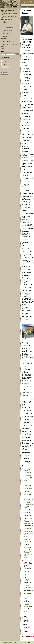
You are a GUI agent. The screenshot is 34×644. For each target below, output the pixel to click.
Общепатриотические (8, 31)
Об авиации (5, 24)
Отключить (6, 65)
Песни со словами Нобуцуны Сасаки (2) (27, 627)
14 (27, 449)
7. (22, 524)
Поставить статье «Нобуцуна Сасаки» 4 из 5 (27, 618)
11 (31, 428)
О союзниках (5, 35)
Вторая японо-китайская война (10, 16)
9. (22, 540)
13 (29, 442)
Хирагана (5, 63)
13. (22, 587)
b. (25, 476)
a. (24, 476)
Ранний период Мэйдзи (8, 12)
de (26, 633)
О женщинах (5, 37)
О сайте (3, 47)
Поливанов (6, 60)
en (30, 633)
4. (22, 498)
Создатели (4, 38)
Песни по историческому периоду (10, 10)
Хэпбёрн (5, 62)
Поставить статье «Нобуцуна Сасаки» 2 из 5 (24, 618)
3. (22, 484)
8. (22, 532)
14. (22, 597)
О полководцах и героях (8, 28)
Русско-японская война (8, 15)
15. (22, 607)
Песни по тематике (6, 26)
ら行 (23, 7)
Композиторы (6, 40)
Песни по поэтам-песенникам (11, 45)
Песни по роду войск (7, 20)
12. (22, 579)
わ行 (27, 7)
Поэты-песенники (27, 622)
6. (22, 511)
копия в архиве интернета (27, 480)
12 (26, 439)
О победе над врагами (8, 29)
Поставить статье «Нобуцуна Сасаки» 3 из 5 (25, 618)
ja (23, 633)
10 (27, 416)
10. (22, 551)
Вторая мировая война (8, 18)
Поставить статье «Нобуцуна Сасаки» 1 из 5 (23, 618)
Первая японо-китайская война (10, 13)
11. (22, 561)
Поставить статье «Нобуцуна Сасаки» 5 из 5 (28, 618)
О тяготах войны (6, 34)
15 (28, 463)
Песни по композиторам (9, 41)
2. (22, 476)
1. (22, 455)
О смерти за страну (7, 32)
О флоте (4, 23)
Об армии (5, 21)
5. (22, 505)
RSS (3, 48)
